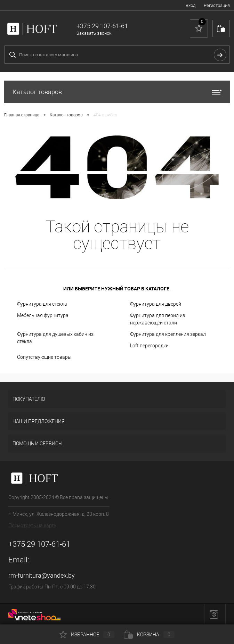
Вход (191, 5)
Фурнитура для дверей (156, 304)
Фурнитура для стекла (42, 304)
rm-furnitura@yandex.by (42, 575)
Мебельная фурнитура (43, 315)
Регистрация (217, 5)
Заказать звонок (94, 33)
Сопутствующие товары (44, 357)
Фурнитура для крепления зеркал (168, 334)
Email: (19, 560)
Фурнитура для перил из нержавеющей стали (158, 319)
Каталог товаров (117, 92)
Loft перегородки (149, 346)
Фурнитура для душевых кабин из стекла (55, 338)
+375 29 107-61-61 (39, 544)
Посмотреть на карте (32, 526)
